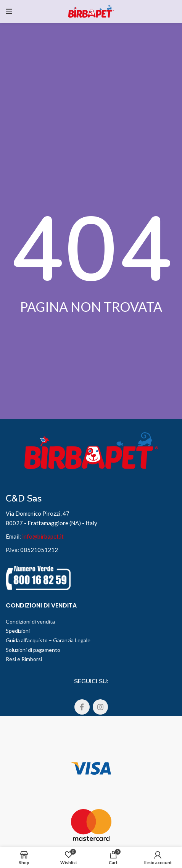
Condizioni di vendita (30, 621)
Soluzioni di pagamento (33, 650)
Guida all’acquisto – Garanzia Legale (48, 640)
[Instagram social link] (100, 707)
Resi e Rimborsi (24, 659)
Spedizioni (18, 631)
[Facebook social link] (82, 707)
